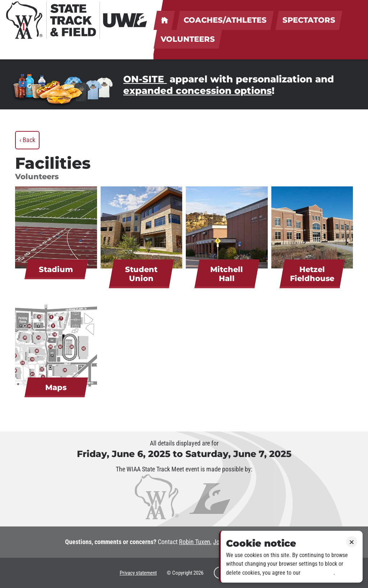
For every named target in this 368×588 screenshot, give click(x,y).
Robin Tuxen (195, 542)
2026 (198, 573)
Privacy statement (138, 573)
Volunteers (188, 39)
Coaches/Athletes (225, 20)
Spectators (309, 20)
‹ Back (27, 140)
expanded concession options (197, 91)
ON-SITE (145, 79)
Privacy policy (318, 573)
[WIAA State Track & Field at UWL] (77, 20)
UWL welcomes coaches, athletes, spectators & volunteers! (164, 20)
